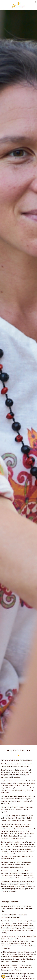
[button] (35, 2)
